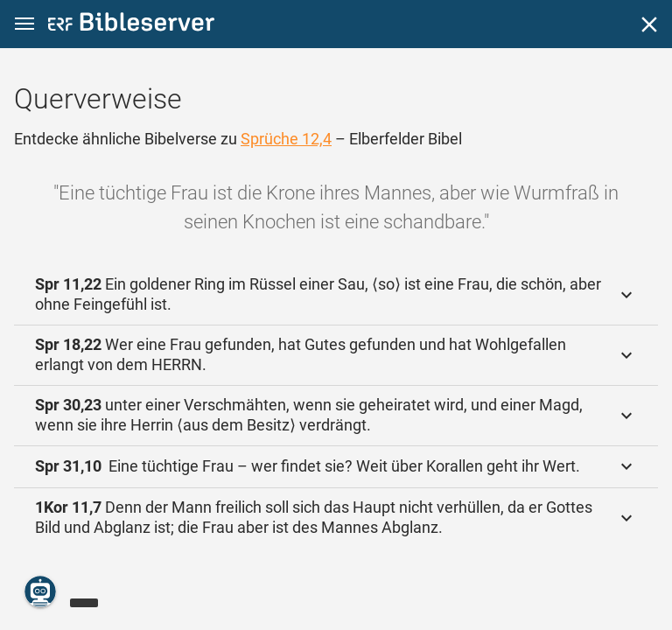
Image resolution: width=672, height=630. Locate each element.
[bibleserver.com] (131, 25)
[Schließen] (649, 24)
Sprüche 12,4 (286, 139)
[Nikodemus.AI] (40, 591)
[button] (24, 24)
